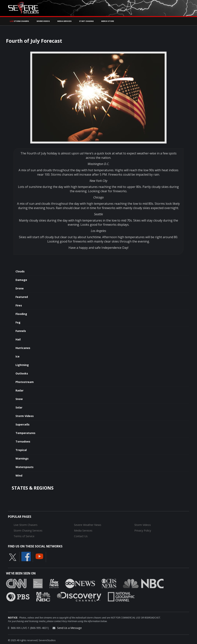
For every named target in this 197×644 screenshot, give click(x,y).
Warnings (22, 458)
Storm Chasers (19, 21)
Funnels (21, 331)
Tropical (21, 450)
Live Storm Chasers (26, 525)
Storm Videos (25, 416)
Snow (19, 399)
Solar (19, 407)
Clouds (20, 271)
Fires (19, 305)
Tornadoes (23, 441)
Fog (18, 322)
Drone (20, 288)
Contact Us (81, 536)
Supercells (23, 424)
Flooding (21, 314)
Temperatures (25, 433)
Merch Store (108, 21)
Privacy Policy (143, 530)
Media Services (64, 21)
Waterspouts (25, 467)
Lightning (22, 365)
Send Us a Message (69, 628)
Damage (21, 280)
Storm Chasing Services (28, 530)
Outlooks (22, 373)
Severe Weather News (88, 525)
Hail (18, 339)
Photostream (25, 382)
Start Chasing (86, 21)
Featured (22, 297)
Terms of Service (24, 536)
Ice (18, 356)
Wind (19, 475)
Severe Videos (43, 21)
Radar (19, 390)
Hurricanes (23, 348)
